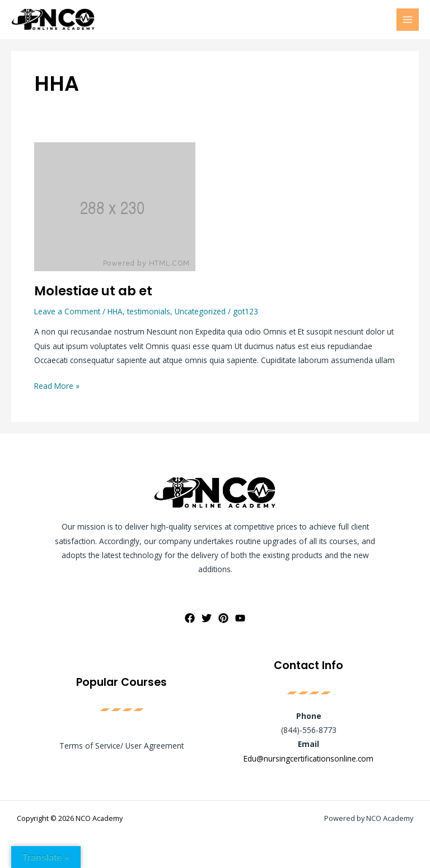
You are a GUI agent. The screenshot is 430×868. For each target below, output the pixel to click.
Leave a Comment (67, 311)
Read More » (57, 385)
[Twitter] (207, 618)
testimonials (149, 311)
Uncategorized (200, 311)
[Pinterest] (223, 618)
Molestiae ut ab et (93, 291)
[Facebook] (190, 618)
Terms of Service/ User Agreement (121, 746)
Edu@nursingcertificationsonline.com (309, 758)
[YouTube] (240, 618)
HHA (115, 311)
